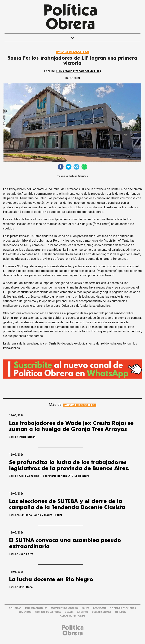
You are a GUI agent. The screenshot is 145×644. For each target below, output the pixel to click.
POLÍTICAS (15, 608)
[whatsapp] (84, 167)
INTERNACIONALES (36, 608)
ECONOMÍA (100, 608)
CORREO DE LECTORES (48, 612)
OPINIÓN (121, 612)
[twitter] (69, 167)
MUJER (86, 608)
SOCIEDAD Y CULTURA (123, 608)
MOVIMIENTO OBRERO (72, 52)
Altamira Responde (72, 616)
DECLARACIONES (102, 612)
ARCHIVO (83, 612)
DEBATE (69, 612)
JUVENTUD (25, 612)
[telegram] (76, 167)
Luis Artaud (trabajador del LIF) (78, 71)
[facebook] (61, 167)
